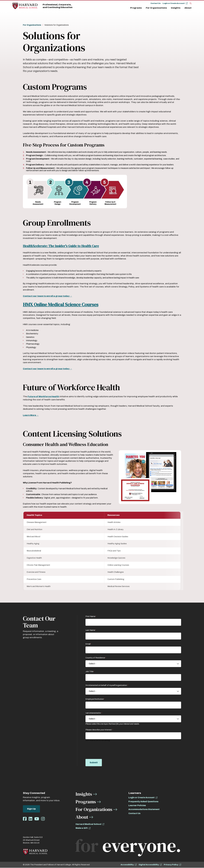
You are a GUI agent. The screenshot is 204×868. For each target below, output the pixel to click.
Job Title (89, 672)
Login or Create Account (174, 3)
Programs (136, 8)
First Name (90, 616)
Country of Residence (95, 658)
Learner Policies (137, 806)
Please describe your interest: (99, 730)
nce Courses (86, 304)
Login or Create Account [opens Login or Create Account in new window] (141, 798)
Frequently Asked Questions (143, 802)
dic (57, 304)
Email (88, 644)
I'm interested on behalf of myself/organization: (106, 685)
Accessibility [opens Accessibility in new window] (127, 865)
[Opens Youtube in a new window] (37, 819)
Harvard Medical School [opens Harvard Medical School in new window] (88, 824)
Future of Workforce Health (43, 397)
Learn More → (31, 415)
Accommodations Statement (144, 809)
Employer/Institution (95, 699)
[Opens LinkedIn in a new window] (30, 819)
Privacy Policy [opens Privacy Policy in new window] (171, 865)
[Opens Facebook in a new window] (25, 819)
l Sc (66, 304)
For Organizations (156, 8)
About (188, 8)
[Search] (191, 3)
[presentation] (105, 749)
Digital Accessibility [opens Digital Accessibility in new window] (149, 865)
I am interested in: (93, 713)
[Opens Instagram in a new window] (43, 819)
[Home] (25, 6)
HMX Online (35, 304)
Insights (176, 8)
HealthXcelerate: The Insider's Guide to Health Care (61, 246)
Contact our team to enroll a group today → (47, 296)
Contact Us (156, 3)
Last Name (90, 630)
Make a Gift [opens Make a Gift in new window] (82, 828)
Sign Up (31, 809)
